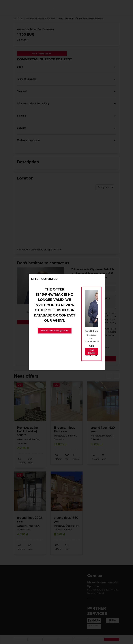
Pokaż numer (91, 352)
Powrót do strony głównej (55, 330)
